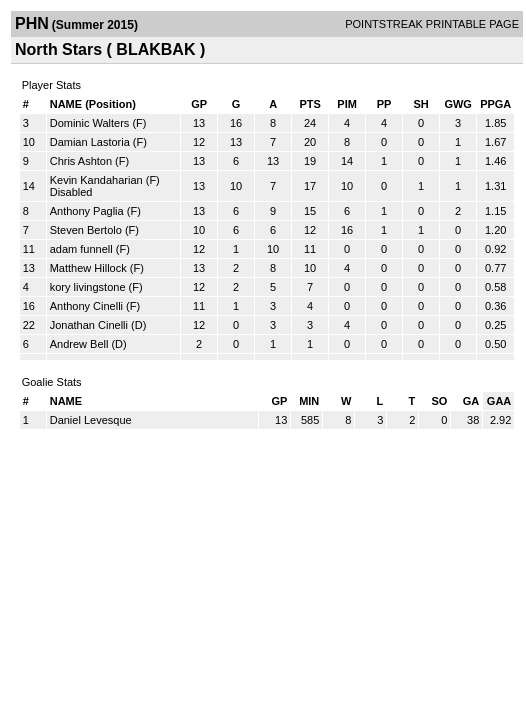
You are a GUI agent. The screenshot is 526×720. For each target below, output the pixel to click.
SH (420, 104)
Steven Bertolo (86, 230)
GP (199, 104)
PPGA (495, 104)
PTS (309, 104)
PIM (347, 104)
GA (471, 401)
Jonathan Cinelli (89, 325)
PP (384, 104)
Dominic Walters (90, 123)
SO (439, 401)
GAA (499, 401)
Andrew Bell (79, 344)
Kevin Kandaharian (96, 180)
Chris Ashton (81, 161)
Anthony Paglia (87, 211)
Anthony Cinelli (86, 306)
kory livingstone (88, 287)
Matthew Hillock (88, 268)
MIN (309, 401)
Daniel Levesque (91, 420)
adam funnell (81, 249)
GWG (458, 104)
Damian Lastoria (90, 142)
